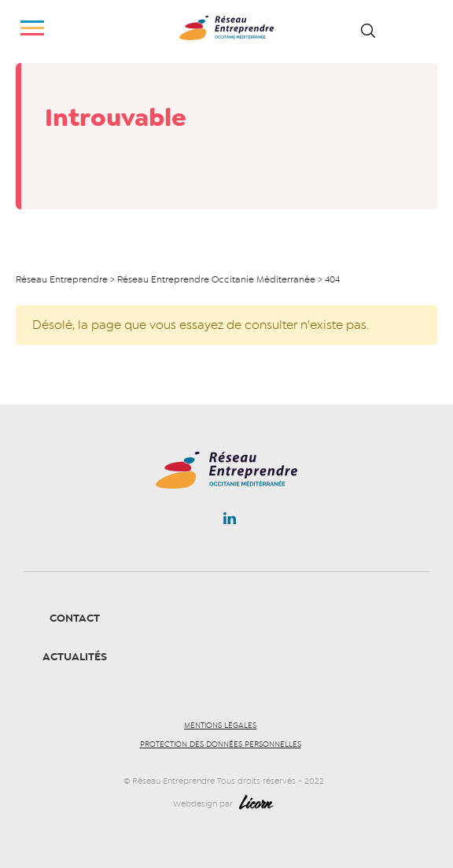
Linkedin (230, 522)
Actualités (75, 657)
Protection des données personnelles (221, 744)
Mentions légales (220, 726)
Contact (75, 618)
